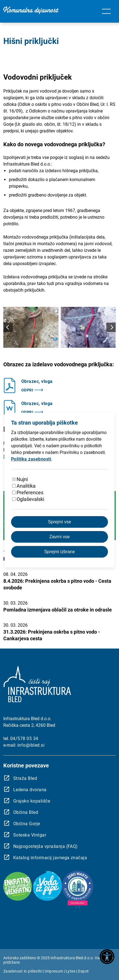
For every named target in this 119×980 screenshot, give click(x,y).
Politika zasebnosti (31, 459)
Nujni (22, 479)
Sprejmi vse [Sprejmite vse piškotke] (60, 522)
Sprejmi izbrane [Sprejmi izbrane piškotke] (59, 552)
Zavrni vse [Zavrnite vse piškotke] (60, 537)
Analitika (26, 486)
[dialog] (59, 490)
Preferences (30, 492)
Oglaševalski (30, 499)
